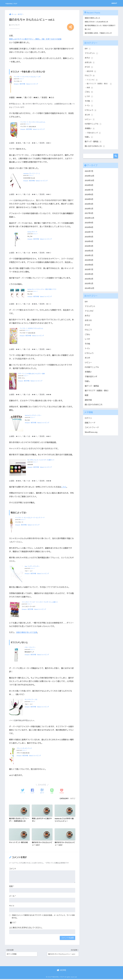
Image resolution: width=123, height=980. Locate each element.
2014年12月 (89, 293)
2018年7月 (89, 195)
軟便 (90, 91)
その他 (89, 105)
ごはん (89, 95)
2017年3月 (89, 218)
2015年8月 (89, 269)
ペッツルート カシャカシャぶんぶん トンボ (27, 77)
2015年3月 (89, 279)
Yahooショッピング (32, 84)
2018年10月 (89, 185)
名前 (12, 887)
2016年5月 (89, 241)
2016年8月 (89, 232)
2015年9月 (89, 265)
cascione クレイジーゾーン (32, 173)
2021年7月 (89, 176)
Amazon (16, 84)
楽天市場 (22, 84)
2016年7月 (89, 237)
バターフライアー (30, 647)
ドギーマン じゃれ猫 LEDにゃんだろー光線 (31, 374)
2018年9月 (89, 190)
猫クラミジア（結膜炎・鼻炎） (99, 87)
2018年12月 (89, 181)
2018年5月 (89, 204)
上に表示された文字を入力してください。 (26, 928)
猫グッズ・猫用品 (94, 146)
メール (12, 896)
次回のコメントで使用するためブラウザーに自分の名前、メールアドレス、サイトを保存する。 (43, 917)
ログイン (88, 423)
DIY (88, 52)
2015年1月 (89, 288)
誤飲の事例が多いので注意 (27, 632)
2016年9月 (89, 227)
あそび (73, 798)
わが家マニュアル (94, 128)
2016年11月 (89, 223)
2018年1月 (89, 213)
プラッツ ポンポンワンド (24, 748)
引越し (89, 141)
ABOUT (114, 3)
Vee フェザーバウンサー (32, 566)
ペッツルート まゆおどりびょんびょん (31, 328)
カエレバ (21, 79)
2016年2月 (89, 255)
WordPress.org (91, 437)
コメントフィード (92, 432)
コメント (13, 869)
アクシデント (92, 56)
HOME (61, 971)
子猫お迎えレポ (94, 137)
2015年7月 (89, 274)
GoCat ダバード (32, 232)
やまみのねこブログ (17, 3)
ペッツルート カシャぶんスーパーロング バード (30, 517)
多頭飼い (90, 133)
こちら (64, 487)
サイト (12, 906)
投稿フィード (90, 427)
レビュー (90, 123)
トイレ (89, 109)
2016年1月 (89, 260)
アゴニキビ (92, 83)
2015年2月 (89, 283)
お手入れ (90, 66)
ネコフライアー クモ (31, 699)
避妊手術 (92, 75)
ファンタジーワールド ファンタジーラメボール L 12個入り (40, 602)
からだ (89, 70)
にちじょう (91, 114)
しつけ (89, 100)
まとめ (89, 119)
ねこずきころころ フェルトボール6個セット (41, 460)
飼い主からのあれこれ (95, 151)
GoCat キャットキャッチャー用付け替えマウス (42, 289)
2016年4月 (89, 246)
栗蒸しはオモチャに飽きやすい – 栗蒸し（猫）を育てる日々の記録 (36, 39)
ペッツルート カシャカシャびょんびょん (33, 122)
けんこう (90, 79)
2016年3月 (89, 251)
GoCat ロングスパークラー (33, 415)
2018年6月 (89, 199)
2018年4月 (89, 209)
